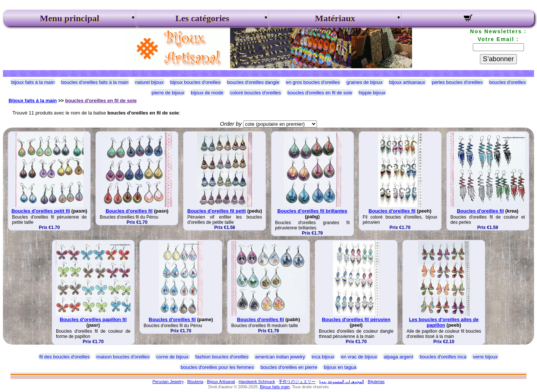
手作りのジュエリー (297, 382)
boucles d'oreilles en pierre (289, 367)
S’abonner (498, 59)
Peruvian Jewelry (168, 382)
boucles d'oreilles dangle (253, 82)
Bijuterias (376, 382)
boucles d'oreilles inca (443, 357)
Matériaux (335, 18)
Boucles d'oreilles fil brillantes (312, 211)
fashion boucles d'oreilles (222, 357)
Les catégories (202, 18)
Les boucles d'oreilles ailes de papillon (444, 322)
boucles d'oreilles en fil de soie (320, 93)
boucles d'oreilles (508, 82)
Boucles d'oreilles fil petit (216, 211)
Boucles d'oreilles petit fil (41, 211)
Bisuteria (195, 382)
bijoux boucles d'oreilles (196, 82)
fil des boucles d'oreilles (65, 357)
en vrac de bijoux (359, 357)
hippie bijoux (372, 93)
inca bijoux (323, 357)
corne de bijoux (172, 357)
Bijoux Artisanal (221, 382)
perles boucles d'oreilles (457, 82)
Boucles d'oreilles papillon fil (93, 319)
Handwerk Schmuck (257, 382)
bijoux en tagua (340, 367)
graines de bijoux (365, 82)
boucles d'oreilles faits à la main (95, 82)
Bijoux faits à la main (33, 101)
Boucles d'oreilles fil (129, 211)
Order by (231, 124)
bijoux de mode (207, 93)
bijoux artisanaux (407, 82)
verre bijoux (485, 357)
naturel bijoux (149, 82)
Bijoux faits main (275, 387)
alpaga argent (398, 357)
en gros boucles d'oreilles (313, 82)
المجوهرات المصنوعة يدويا (342, 382)
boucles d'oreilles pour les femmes (217, 367)
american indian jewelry (280, 357)
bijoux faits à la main (33, 82)
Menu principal (70, 18)
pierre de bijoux (168, 93)
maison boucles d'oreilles (123, 357)
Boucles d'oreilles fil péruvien (356, 319)
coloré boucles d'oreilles (255, 93)
